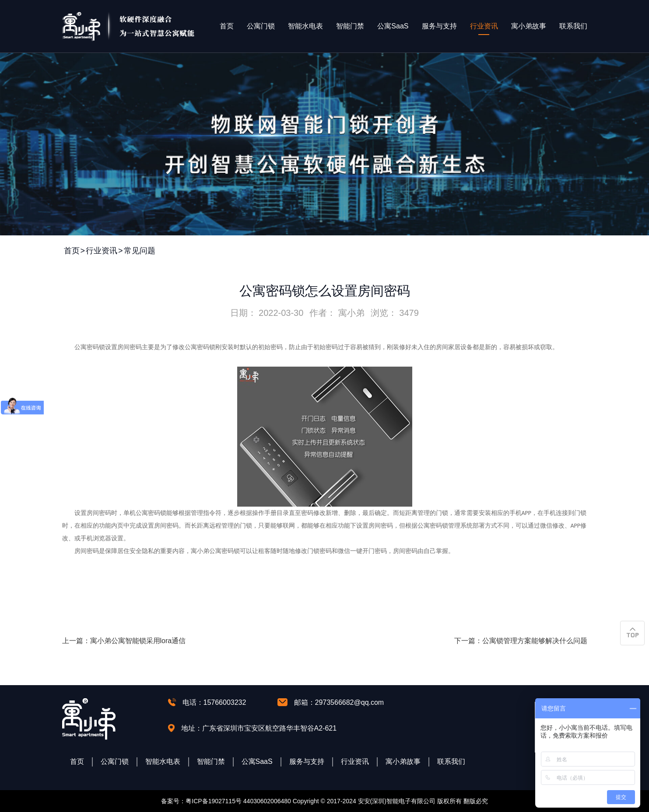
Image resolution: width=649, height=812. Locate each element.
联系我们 (573, 26)
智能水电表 (305, 26)
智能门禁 (350, 26)
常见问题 (140, 251)
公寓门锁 (261, 26)
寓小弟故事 (529, 26)
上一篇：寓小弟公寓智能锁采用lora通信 (124, 641)
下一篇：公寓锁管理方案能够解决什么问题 (521, 641)
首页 (227, 26)
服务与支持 (439, 26)
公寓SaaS (393, 26)
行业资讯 (484, 26)
